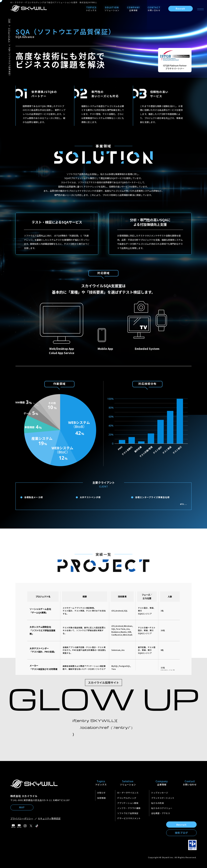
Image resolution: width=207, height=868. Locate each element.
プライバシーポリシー (22, 818)
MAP (22, 807)
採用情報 (101, 798)
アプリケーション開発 (128, 803)
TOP (10, 21)
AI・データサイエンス (128, 793)
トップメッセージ (160, 793)
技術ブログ (181, 833)
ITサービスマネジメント (129, 818)
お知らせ (101, 793)
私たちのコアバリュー (162, 808)
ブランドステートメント (163, 798)
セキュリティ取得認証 (49, 818)
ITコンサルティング (127, 798)
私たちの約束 (158, 803)
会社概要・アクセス (161, 813)
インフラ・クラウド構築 (129, 808)
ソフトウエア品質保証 (128, 813)
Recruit (180, 9)
